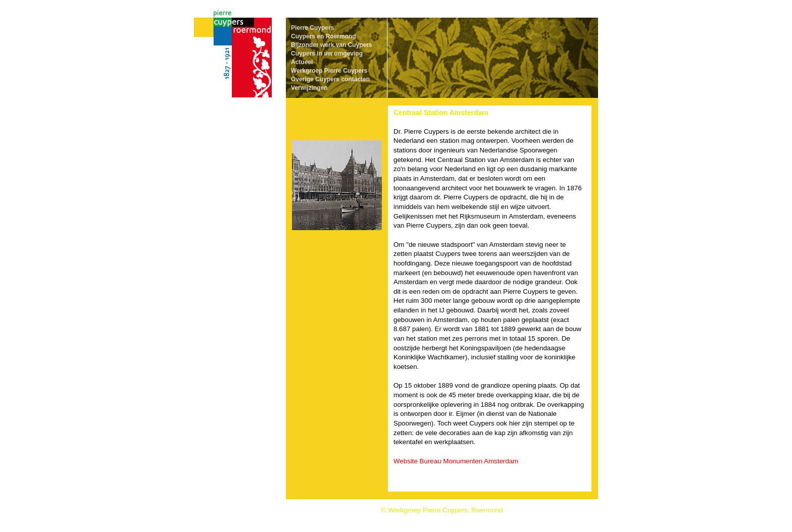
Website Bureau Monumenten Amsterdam (456, 461)
